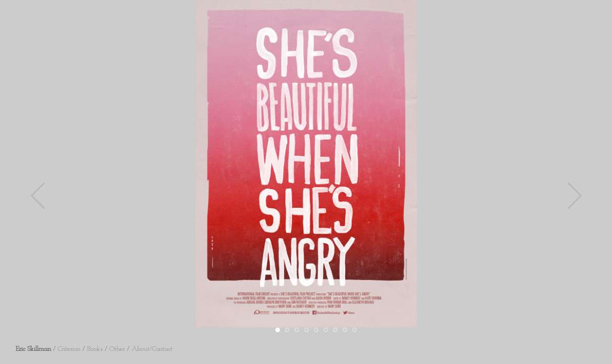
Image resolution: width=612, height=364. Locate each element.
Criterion (69, 349)
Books (95, 349)
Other (117, 349)
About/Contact (152, 349)
